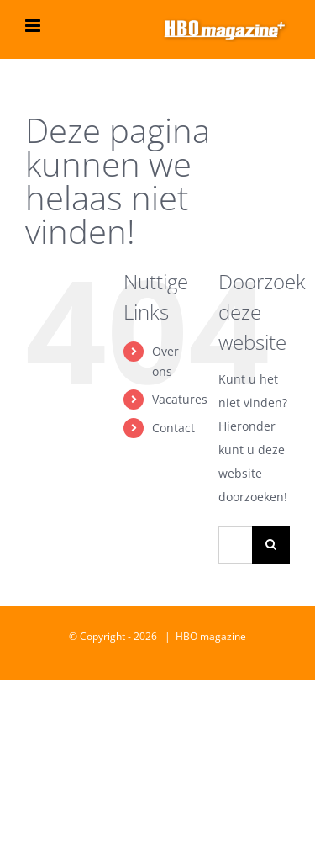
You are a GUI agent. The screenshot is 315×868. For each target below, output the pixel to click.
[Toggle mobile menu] (34, 26)
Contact (173, 428)
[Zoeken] (271, 545)
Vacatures (180, 399)
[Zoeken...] (235, 545)
